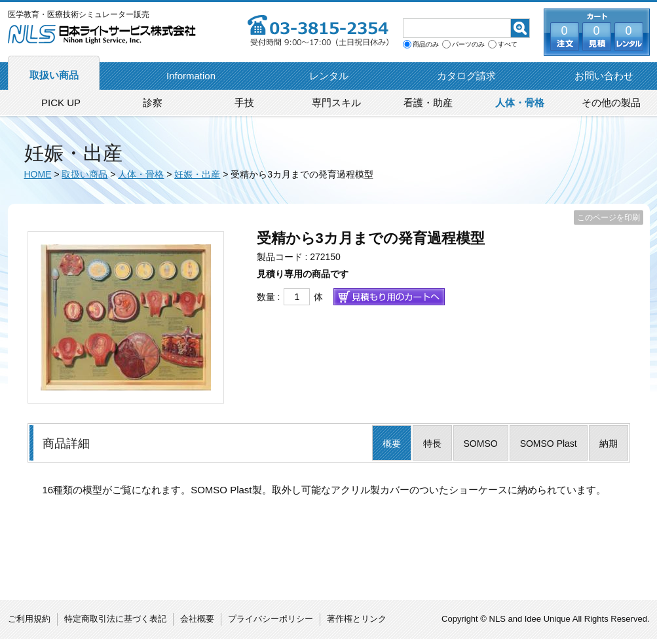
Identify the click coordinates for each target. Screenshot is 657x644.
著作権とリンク (357, 619)
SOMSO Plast (549, 444)
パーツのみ (468, 45)
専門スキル (336, 103)
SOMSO (481, 444)
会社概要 (197, 619)
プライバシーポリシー (271, 619)
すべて (508, 45)
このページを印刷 (609, 218)
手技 (244, 103)
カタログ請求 (466, 76)
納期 (609, 444)
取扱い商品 (54, 75)
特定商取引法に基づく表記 (115, 619)
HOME (38, 174)
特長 (432, 444)
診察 (153, 103)
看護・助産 (428, 103)
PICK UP (61, 103)
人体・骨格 (520, 103)
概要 (392, 444)
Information (191, 76)
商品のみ (426, 45)
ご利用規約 (29, 619)
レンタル (329, 76)
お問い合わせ (604, 76)
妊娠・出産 (197, 174)
